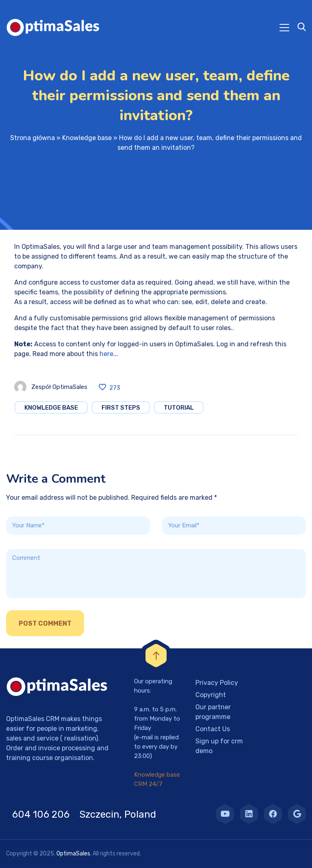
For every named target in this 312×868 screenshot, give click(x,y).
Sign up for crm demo (219, 746)
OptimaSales (73, 854)
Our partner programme (213, 712)
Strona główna (32, 138)
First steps (121, 408)
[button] (16, 852)
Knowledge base (87, 138)
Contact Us (213, 729)
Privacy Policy (217, 683)
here (106, 354)
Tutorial (179, 408)
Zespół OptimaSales (59, 387)
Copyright (211, 695)
